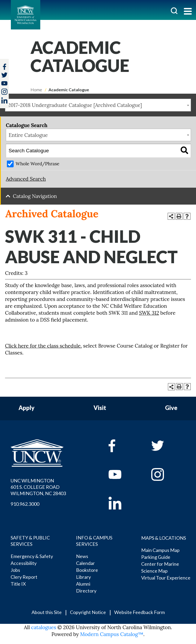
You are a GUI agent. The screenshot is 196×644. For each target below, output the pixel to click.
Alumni (83, 584)
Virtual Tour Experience (166, 578)
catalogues (44, 627)
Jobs (15, 570)
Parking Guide (156, 557)
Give (171, 408)
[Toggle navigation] (188, 12)
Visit (100, 408)
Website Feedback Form (139, 612)
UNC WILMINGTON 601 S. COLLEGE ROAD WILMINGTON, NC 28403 (38, 487)
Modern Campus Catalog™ (112, 634)
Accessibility (24, 563)
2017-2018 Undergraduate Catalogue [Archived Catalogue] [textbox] (75, 105)
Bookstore (87, 570)
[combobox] (98, 105)
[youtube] (122, 474)
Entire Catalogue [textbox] (28, 135)
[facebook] (122, 446)
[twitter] (4, 75)
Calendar (85, 563)
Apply (26, 408)
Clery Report (24, 577)
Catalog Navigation (35, 196)
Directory (86, 591)
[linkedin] (122, 503)
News (82, 556)
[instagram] (4, 92)
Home (36, 90)
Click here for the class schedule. (43, 346)
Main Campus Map (160, 550)
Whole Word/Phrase (37, 164)
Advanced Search (26, 179)
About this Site (47, 612)
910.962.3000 (25, 504)
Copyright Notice (88, 612)
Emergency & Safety (32, 556)
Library (83, 577)
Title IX (18, 584)
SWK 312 (149, 313)
